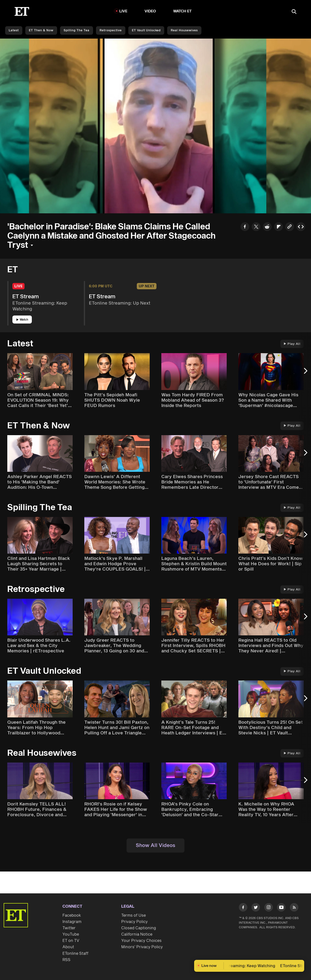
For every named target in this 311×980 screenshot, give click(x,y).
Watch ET (183, 11)
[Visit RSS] (294, 908)
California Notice (137, 934)
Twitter (69, 928)
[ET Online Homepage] (22, 11)
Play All (292, 344)
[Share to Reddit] (267, 227)
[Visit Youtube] (281, 908)
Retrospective (111, 30)
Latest (14, 30)
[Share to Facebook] (245, 227)
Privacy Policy (134, 922)
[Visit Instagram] (269, 908)
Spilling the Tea (77, 30)
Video (150, 11)
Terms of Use (134, 915)
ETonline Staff (75, 954)
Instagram (72, 922)
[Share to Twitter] (256, 227)
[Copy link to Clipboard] (290, 227)
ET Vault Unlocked (146, 30)
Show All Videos (155, 846)
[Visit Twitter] (256, 908)
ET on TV (71, 941)
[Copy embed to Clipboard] (301, 227)
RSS (66, 960)
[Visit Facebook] (243, 908)
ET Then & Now (41, 30)
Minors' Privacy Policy (142, 947)
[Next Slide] (305, 373)
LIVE (123, 11)
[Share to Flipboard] (278, 227)
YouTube (71, 934)
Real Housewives (184, 30)
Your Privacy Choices (141, 941)
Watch (22, 320)
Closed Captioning (139, 928)
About (68, 947)
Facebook (72, 915)
